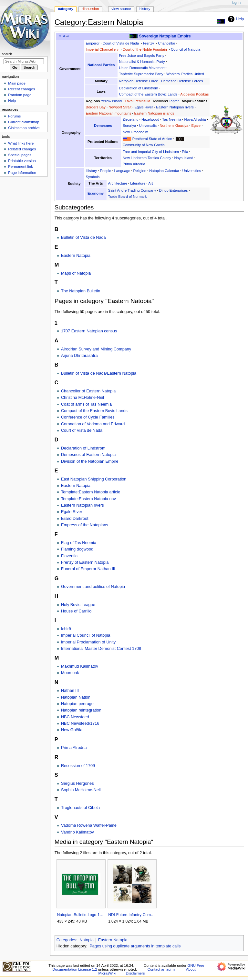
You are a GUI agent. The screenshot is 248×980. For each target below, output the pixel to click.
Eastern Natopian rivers (175, 107)
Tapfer (174, 101)
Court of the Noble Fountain (145, 49)
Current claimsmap (24, 122)
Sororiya (129, 126)
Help (235, 19)
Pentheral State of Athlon (152, 139)
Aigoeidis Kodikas (194, 94)
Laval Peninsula (137, 101)
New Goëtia (72, 730)
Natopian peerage (77, 704)
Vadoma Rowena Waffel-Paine (89, 825)
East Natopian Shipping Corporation (94, 479)
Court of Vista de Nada (121, 43)
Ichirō (66, 629)
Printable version (22, 161)
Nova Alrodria (195, 119)
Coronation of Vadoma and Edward (93, 424)
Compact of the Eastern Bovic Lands (148, 94)
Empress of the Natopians (85, 525)
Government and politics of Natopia (93, 587)
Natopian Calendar (164, 171)
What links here (21, 143)
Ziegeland (131, 119)
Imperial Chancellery (102, 49)
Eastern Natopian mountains (108, 113)
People (106, 171)
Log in (236, 3)
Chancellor (166, 43)
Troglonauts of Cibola (80, 808)
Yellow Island (111, 101)
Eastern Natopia (76, 256)
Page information (22, 173)
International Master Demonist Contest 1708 (101, 649)
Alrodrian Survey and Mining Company (96, 349)
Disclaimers (135, 973)
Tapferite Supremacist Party (141, 74)
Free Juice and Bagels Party (142, 56)
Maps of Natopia (76, 273)
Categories (66, 940)
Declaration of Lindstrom (139, 88)
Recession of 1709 (78, 766)
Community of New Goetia (144, 145)
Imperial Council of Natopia (86, 635)
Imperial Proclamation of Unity (88, 642)
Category (66, 9)
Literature (138, 183)
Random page (20, 95)
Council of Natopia (186, 49)
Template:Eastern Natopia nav (88, 499)
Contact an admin (162, 969)
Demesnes (103, 126)
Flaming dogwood (77, 549)
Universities (192, 171)
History (91, 171)
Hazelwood (150, 119)
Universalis (148, 126)
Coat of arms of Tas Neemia (86, 404)
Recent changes (21, 89)
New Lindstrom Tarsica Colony (147, 158)
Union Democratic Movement (142, 68)
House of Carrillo (76, 611)
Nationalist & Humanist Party (142, 62)
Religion (140, 171)
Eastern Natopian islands (154, 113)
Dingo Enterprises (174, 190)
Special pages (20, 155)
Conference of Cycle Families (88, 417)
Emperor (93, 43)
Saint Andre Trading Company (132, 190)
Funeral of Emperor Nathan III (88, 569)
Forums (14, 116)
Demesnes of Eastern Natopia (88, 455)
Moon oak (70, 673)
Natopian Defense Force (139, 81)
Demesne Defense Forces (182, 81)
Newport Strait (120, 107)
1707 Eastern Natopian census (89, 331)
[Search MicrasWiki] (24, 61)
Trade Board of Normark (127, 197)
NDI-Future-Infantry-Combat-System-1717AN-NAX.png (132, 915)
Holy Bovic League (78, 605)
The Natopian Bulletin (81, 291)
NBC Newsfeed (75, 717)
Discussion (90, 9)
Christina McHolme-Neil (83, 398)
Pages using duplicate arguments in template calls (135, 946)
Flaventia (69, 556)
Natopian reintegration (81, 710)
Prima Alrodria (134, 164)
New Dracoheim (135, 132)
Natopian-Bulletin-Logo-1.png (81, 915)
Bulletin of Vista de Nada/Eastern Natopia (99, 373)
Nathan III (70, 691)
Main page (17, 83)
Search (7, 54)
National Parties (101, 65)
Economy (96, 193)
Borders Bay (95, 107)
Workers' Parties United (185, 74)
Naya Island (184, 158)
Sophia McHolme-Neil (81, 790)
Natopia (87, 940)
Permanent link (20, 167)
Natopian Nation (76, 697)
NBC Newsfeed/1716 (80, 723)
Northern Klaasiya (174, 126)
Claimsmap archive (24, 128)
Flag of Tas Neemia (79, 543)
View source (121, 9)
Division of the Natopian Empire (90, 461)
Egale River (144, 107)
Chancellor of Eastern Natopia (88, 391)
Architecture (118, 183)
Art (150, 183)
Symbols (93, 177)
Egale (196, 126)
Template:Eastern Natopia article (91, 492)
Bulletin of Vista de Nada (83, 237)
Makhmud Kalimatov (80, 666)
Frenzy (149, 43)
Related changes (22, 149)
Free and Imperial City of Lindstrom (151, 152)
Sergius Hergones (77, 783)
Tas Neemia (172, 119)
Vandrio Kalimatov (77, 832)
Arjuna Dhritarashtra (79, 356)
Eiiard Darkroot (75, 519)
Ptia (185, 152)
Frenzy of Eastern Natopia (85, 562)
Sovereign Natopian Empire (165, 36)
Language (122, 171)
